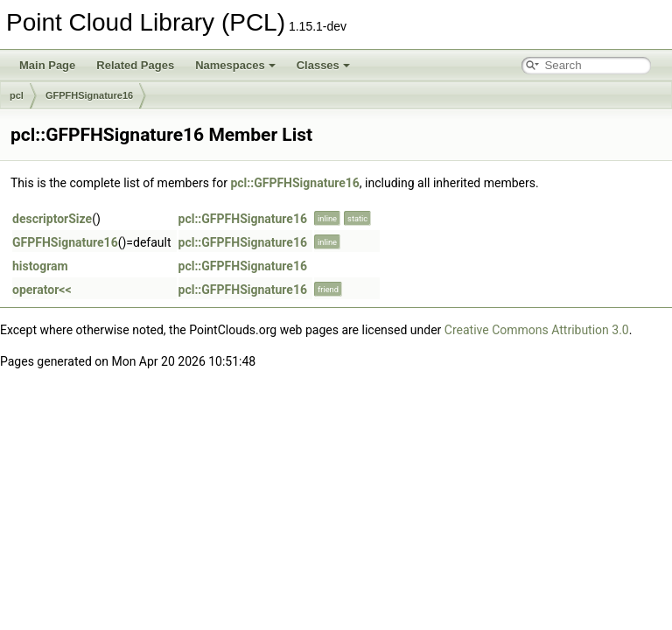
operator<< (42, 290)
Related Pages (135, 65)
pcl (17, 95)
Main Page (47, 65)
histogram (40, 266)
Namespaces (235, 65)
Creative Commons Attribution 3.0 (537, 330)
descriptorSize (52, 219)
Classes (323, 65)
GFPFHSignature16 (89, 95)
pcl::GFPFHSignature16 (294, 183)
